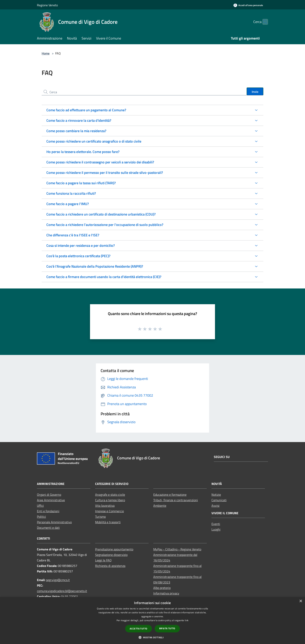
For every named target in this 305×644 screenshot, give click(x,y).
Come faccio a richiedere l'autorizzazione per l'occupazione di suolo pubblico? (105, 225)
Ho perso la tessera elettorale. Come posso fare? (83, 152)
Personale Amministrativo (54, 522)
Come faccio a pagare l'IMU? (68, 204)
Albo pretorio (162, 588)
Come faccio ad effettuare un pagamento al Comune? (86, 110)
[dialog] (152, 621)
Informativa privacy (166, 593)
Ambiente (160, 506)
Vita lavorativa (105, 506)
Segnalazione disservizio (111, 555)
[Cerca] (263, 22)
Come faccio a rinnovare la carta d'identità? (79, 120)
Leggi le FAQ (103, 560)
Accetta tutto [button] (138, 629)
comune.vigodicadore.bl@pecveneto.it (62, 591)
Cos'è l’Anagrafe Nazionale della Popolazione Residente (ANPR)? (95, 266)
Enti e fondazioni (48, 511)
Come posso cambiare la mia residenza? (76, 131)
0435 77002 (69, 596)
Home (46, 53)
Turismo (100, 517)
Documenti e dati (48, 528)
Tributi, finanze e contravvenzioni (176, 500)
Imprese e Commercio (109, 511)
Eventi (216, 524)
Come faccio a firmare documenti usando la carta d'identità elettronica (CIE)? (104, 277)
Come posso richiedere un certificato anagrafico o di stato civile (94, 141)
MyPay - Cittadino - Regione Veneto (177, 549)
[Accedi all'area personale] (248, 5)
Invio (255, 92)
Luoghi (216, 529)
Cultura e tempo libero (110, 500)
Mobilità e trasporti (108, 522)
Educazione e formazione (170, 495)
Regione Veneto (47, 5)
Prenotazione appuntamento (114, 549)
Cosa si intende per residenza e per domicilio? (81, 246)
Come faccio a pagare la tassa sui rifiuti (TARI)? (81, 183)
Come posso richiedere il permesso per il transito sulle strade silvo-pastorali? (105, 173)
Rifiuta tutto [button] (167, 628)
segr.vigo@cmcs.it (58, 580)
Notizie (216, 495)
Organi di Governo (49, 495)
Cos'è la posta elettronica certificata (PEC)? (78, 256)
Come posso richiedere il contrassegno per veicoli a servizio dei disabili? (100, 162)
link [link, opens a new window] (187, 620)
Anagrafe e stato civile (110, 495)
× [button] (301, 601)
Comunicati (219, 500)
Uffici (40, 506)
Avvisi (215, 506)
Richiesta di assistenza (110, 566)
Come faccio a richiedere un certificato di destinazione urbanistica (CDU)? (101, 214)
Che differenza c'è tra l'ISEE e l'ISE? (73, 235)
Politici (41, 517)
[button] (152, 637)
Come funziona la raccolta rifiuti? (71, 193)
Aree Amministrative (51, 500)
